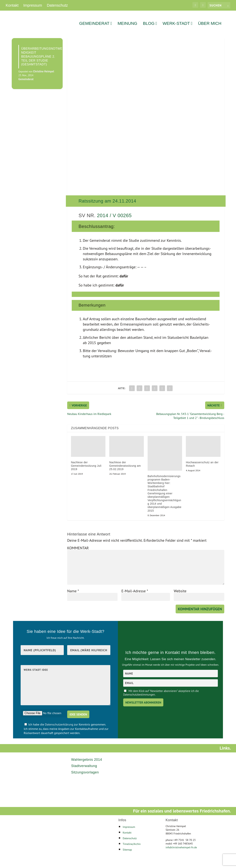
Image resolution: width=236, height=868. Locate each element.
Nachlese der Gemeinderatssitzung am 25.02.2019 (125, 461)
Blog (149, 19)
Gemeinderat (94, 19)
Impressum (33, 5)
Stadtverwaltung (84, 761)
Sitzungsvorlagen (85, 767)
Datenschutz (57, 5)
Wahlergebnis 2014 (87, 755)
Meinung (127, 19)
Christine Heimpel (44, 67)
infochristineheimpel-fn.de (181, 842)
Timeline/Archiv (132, 839)
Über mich (210, 19)
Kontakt (12, 5)
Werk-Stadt (176, 19)
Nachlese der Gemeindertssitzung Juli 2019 (86, 461)
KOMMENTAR (78, 543)
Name (73, 586)
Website (180, 586)
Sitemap (127, 845)
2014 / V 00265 (114, 211)
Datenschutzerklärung (59, 720)
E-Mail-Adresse (135, 586)
